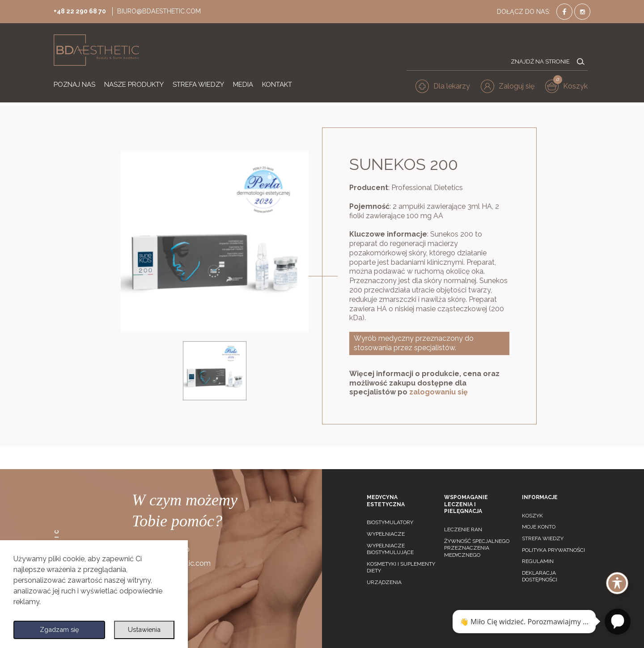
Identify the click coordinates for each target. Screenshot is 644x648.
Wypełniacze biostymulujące (390, 549)
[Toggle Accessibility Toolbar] (617, 583)
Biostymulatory (390, 522)
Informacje (540, 497)
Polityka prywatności (553, 550)
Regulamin (538, 561)
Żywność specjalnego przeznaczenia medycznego (477, 548)
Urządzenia (384, 582)
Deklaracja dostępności (540, 576)
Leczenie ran (463, 529)
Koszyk (532, 516)
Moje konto (539, 527)
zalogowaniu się (439, 392)
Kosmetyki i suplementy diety (401, 568)
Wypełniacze (386, 534)
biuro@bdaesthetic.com (166, 11)
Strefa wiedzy (543, 538)
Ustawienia (144, 629)
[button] (510, 88)
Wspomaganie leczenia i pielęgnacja (466, 504)
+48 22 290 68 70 (82, 11)
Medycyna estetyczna (386, 501)
